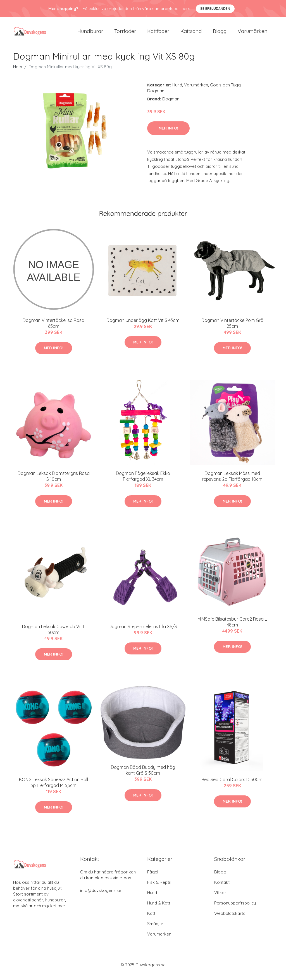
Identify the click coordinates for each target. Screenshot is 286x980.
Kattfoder (158, 34)
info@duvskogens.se (101, 896)
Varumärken (252, 34)
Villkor (220, 898)
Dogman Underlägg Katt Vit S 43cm (143, 326)
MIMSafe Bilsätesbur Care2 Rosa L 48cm (232, 627)
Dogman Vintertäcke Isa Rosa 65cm (53, 329)
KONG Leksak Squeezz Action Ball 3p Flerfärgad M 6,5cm (53, 788)
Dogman (156, 96)
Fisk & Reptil (159, 888)
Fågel (153, 877)
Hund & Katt (159, 909)
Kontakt (222, 888)
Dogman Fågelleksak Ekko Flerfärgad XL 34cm (143, 482)
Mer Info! (168, 134)
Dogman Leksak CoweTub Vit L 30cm (54, 635)
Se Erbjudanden (215, 9)
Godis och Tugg (225, 90)
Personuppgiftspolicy (235, 909)
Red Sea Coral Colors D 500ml (232, 785)
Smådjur (155, 929)
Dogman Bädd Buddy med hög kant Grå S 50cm (143, 776)
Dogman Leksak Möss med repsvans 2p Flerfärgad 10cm (232, 482)
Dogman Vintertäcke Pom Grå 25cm (232, 329)
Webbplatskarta (230, 919)
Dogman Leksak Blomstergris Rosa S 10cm (54, 482)
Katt (151, 919)
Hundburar (90, 34)
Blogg (220, 34)
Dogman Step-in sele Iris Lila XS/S (143, 632)
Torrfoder (125, 34)
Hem (18, 72)
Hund (177, 90)
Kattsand (191, 34)
